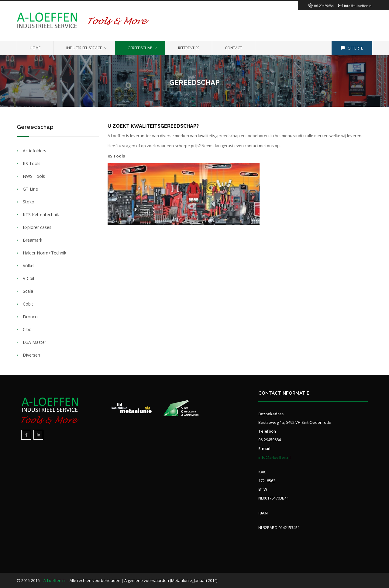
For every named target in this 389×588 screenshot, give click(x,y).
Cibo (27, 330)
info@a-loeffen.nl (358, 6)
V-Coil (28, 279)
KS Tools (32, 164)
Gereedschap (140, 48)
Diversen (31, 355)
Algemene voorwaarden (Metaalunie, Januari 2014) (171, 580)
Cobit (28, 304)
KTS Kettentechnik (41, 215)
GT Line (30, 189)
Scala (28, 291)
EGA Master (34, 342)
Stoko (29, 202)
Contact (234, 48)
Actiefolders (34, 151)
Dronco (30, 317)
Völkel (29, 266)
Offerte (352, 48)
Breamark (33, 240)
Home (35, 48)
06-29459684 (324, 6)
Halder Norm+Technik (45, 253)
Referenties (189, 48)
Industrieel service (84, 48)
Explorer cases (37, 228)
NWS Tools (34, 176)
